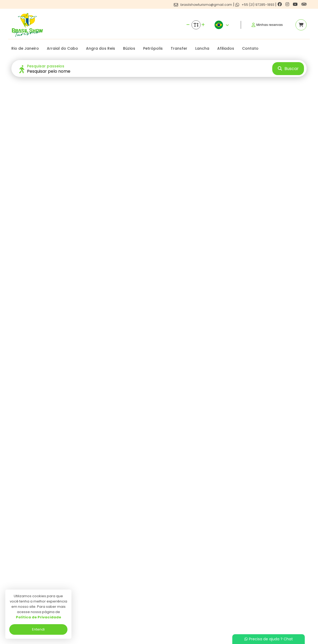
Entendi (38, 629)
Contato (250, 48)
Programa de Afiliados (137, 601)
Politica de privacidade (136, 586)
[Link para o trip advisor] (304, 4)
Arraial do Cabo (62, 48)
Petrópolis (153, 48)
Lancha (202, 48)
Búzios (129, 48)
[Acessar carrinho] (301, 25)
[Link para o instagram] (288, 4)
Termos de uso (130, 593)
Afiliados (226, 48)
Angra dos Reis (101, 48)
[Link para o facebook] (280, 4)
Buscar (288, 69)
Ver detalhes (46, 527)
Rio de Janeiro (25, 48)
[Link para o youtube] (296, 4)
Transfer (179, 48)
